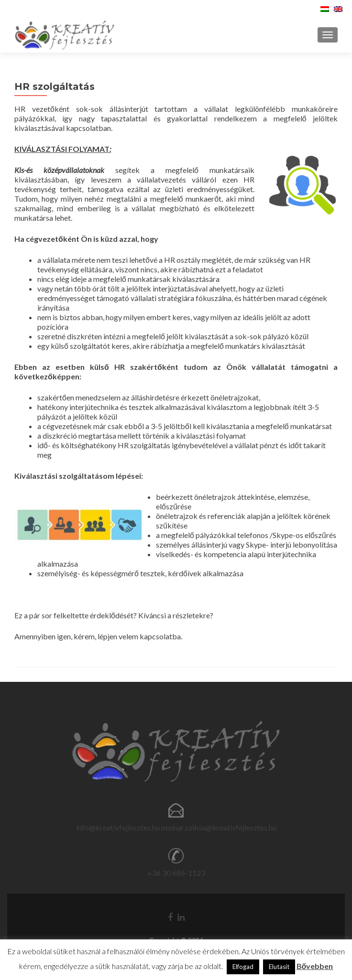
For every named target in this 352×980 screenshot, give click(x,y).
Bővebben (315, 966)
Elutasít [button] (279, 967)
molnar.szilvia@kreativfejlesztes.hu (219, 827)
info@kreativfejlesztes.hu (118, 827)
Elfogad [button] (243, 967)
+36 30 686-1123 (176, 873)
